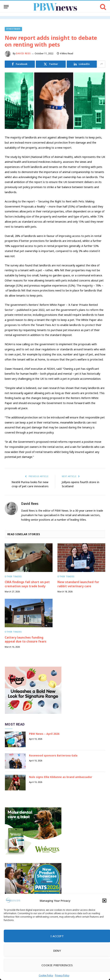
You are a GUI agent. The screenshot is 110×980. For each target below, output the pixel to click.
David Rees (23, 53)
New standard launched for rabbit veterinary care (78, 584)
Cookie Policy (46, 975)
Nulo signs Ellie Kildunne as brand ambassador (61, 777)
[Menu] (6, 7)
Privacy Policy (62, 975)
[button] (104, 901)
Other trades (13, 29)
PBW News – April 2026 (44, 734)
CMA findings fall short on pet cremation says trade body (27, 584)
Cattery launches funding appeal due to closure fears (26, 639)
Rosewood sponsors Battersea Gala (53, 755)
